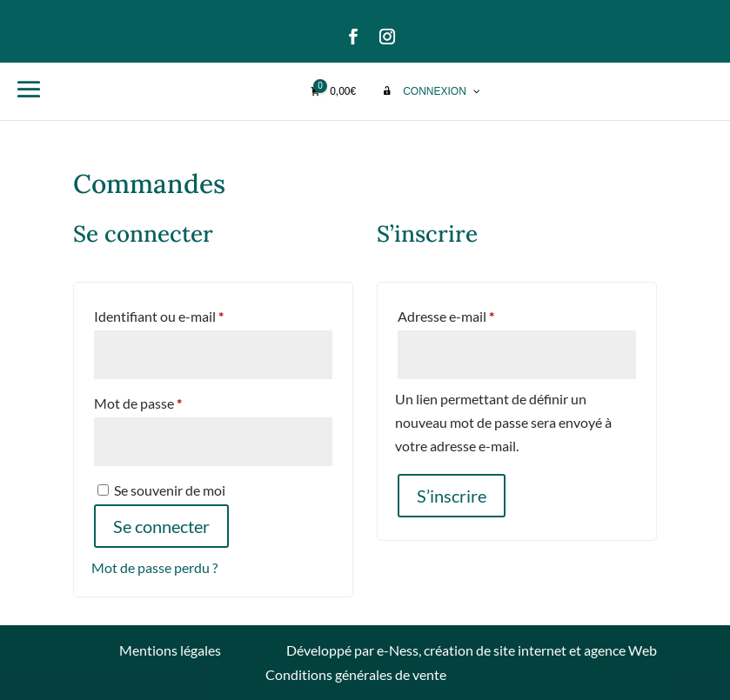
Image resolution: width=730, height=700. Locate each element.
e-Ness (398, 650)
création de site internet (495, 650)
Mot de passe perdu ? (154, 567)
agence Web (620, 650)
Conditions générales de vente (356, 674)
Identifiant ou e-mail (193, 313)
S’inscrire (452, 496)
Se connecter (161, 526)
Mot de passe (172, 400)
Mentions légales (170, 650)
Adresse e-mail (480, 313)
